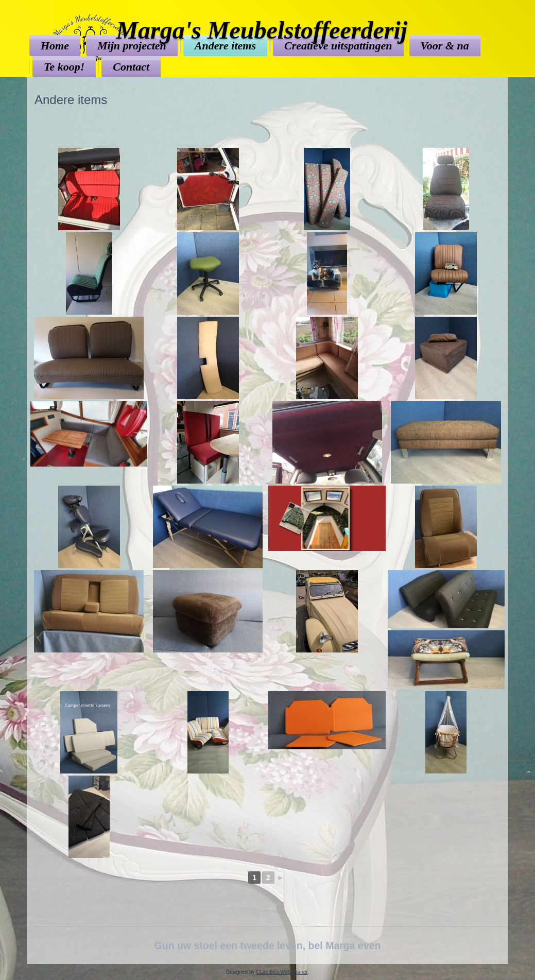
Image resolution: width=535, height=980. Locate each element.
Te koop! (64, 67)
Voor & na (445, 46)
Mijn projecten (132, 46)
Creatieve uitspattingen (338, 46)
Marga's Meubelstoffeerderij (262, 30)
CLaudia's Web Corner (282, 972)
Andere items (225, 46)
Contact (131, 67)
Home (55, 46)
